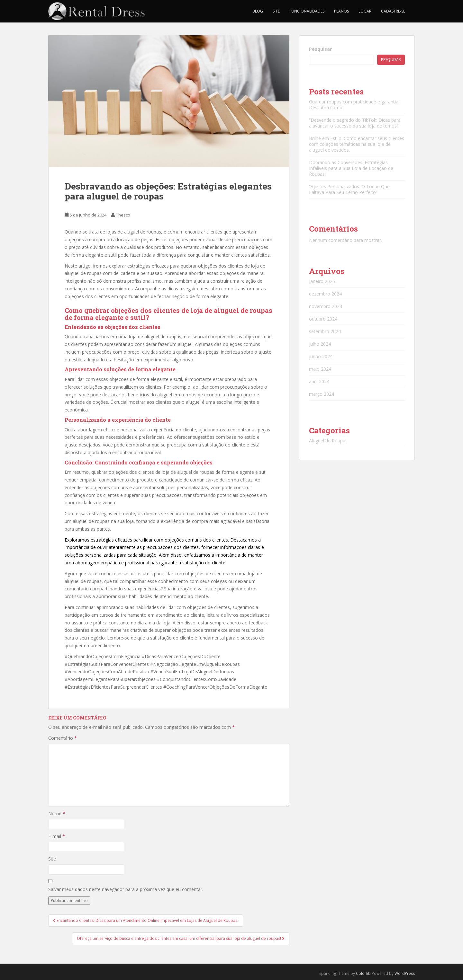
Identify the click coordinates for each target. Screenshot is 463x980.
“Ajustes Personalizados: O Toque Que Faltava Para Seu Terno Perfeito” (349, 189)
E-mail (57, 836)
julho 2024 (320, 344)
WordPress (405, 973)
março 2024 (322, 394)
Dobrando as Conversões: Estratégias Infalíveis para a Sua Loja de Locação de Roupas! (351, 168)
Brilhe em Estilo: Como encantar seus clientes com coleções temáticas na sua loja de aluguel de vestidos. (357, 144)
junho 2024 (321, 356)
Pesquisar (320, 49)
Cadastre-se (393, 11)
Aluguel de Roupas (328, 441)
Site (276, 11)
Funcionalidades (307, 11)
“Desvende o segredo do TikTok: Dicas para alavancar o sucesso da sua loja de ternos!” (355, 123)
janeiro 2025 (322, 281)
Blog (258, 11)
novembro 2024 (326, 306)
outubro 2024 (323, 319)
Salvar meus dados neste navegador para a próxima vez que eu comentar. (126, 889)
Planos (341, 11)
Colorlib (363, 973)
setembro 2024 (325, 331)
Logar (365, 11)
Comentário (63, 738)
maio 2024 (320, 369)
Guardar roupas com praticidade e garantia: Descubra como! (354, 105)
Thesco (123, 215)
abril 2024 (319, 381)
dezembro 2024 (325, 294)
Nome (57, 813)
